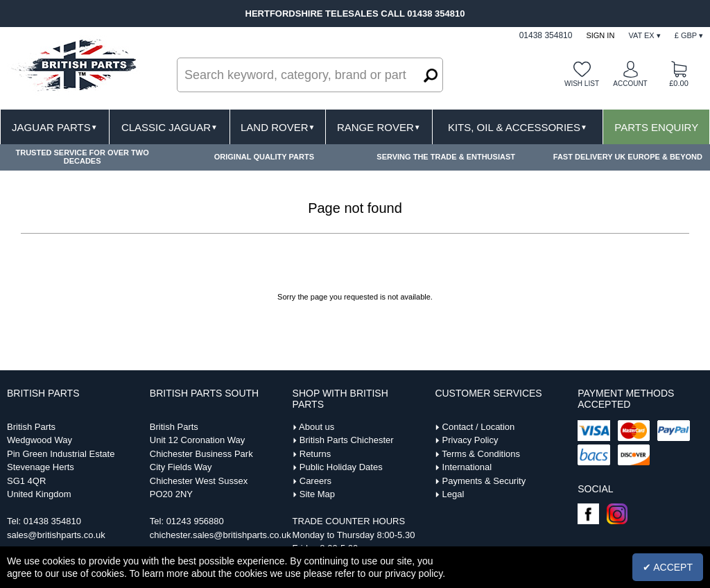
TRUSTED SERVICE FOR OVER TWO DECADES (82, 157)
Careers (315, 481)
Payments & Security (484, 481)
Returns (315, 454)
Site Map (317, 494)
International (467, 467)
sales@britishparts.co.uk (56, 535)
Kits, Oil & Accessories (518, 127)
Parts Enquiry (656, 127)
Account (630, 84)
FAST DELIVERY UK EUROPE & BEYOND (628, 157)
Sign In (600, 35)
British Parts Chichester (347, 440)
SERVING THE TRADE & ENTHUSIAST (446, 157)
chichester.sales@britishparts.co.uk (220, 535)
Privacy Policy (470, 440)
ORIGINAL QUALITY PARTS (264, 157)
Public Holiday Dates (341, 467)
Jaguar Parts (55, 127)
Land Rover (278, 127)
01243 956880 (195, 521)
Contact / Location (479, 427)
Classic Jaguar (170, 127)
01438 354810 (52, 521)
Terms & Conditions (481, 454)
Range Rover (379, 127)
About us (317, 427)
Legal (453, 494)
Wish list (582, 84)
